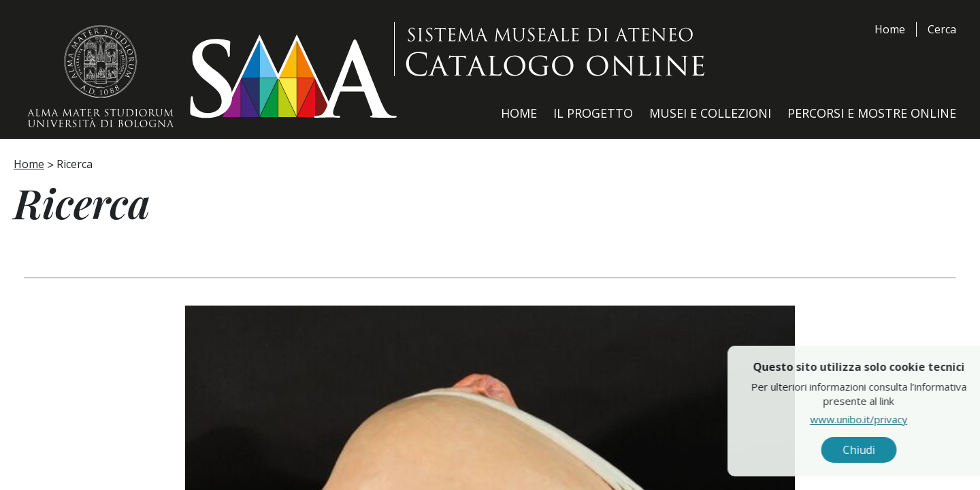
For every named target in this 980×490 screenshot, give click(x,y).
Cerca (942, 29)
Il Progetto (593, 113)
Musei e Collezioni (710, 113)
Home (890, 29)
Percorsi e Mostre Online (872, 113)
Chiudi (932, 450)
